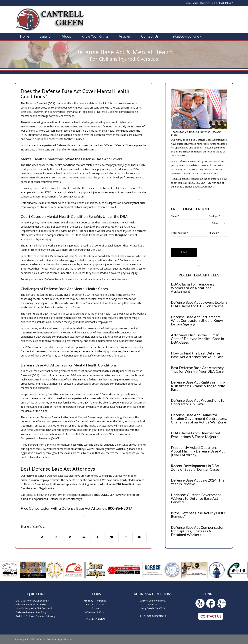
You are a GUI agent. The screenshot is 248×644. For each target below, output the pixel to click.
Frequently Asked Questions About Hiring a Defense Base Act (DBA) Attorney (198, 451)
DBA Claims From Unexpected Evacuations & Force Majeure (196, 435)
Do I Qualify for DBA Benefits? (32, 601)
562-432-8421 (95, 619)
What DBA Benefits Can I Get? (32, 604)
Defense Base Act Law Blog (31, 612)
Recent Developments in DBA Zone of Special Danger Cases (195, 467)
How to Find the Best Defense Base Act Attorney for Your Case (197, 355)
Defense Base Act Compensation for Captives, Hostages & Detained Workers (198, 531)
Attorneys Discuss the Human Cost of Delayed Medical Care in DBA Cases (197, 339)
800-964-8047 (222, 3)
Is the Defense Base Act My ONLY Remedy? (198, 515)
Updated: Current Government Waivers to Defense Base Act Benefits (196, 498)
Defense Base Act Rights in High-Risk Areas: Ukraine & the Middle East (198, 386)
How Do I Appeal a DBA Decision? (34, 608)
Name (175, 216)
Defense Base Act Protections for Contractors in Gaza (198, 402)
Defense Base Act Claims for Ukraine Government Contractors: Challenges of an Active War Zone (199, 418)
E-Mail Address (179, 233)
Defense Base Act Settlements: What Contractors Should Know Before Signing (197, 320)
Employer (215, 216)
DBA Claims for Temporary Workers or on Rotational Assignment (193, 288)
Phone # (214, 233)
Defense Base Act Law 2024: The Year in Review (198, 482)
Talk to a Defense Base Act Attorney (36, 616)
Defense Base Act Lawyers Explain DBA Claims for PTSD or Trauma (199, 304)
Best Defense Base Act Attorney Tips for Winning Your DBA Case (197, 369)
